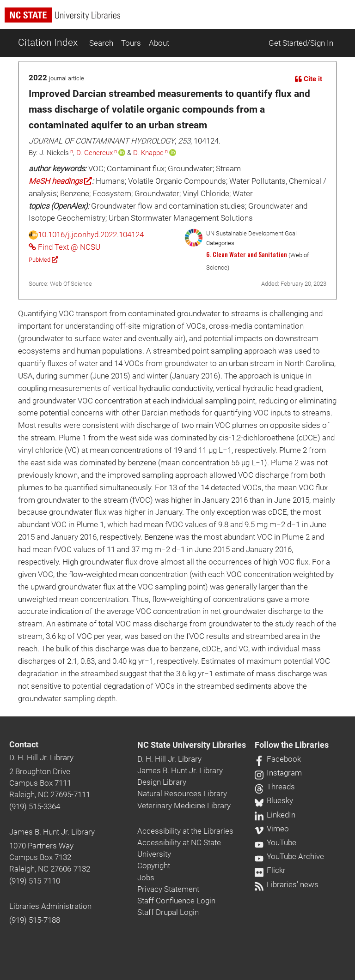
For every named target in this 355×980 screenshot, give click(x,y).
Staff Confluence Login (176, 901)
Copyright (154, 866)
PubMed (43, 260)
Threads (275, 787)
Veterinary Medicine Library (184, 806)
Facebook (278, 759)
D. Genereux (95, 153)
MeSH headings (60, 181)
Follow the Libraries (292, 745)
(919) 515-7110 (35, 881)
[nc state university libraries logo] (180, 19)
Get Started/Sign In (301, 43)
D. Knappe (148, 153)
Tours (131, 43)
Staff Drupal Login (168, 912)
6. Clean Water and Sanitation (247, 254)
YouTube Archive (289, 856)
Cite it (309, 79)
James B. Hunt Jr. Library (52, 832)
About (159, 43)
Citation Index (48, 42)
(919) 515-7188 (35, 920)
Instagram (278, 773)
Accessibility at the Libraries (185, 831)
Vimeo (272, 829)
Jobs (146, 878)
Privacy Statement (168, 889)
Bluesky (274, 800)
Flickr (270, 870)
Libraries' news (287, 884)
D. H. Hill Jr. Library (41, 758)
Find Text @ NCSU (64, 247)
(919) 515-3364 (35, 806)
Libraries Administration (50, 906)
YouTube (275, 842)
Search (101, 43)
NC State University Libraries (192, 745)
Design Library (162, 782)
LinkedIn (275, 815)
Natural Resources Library (182, 794)
